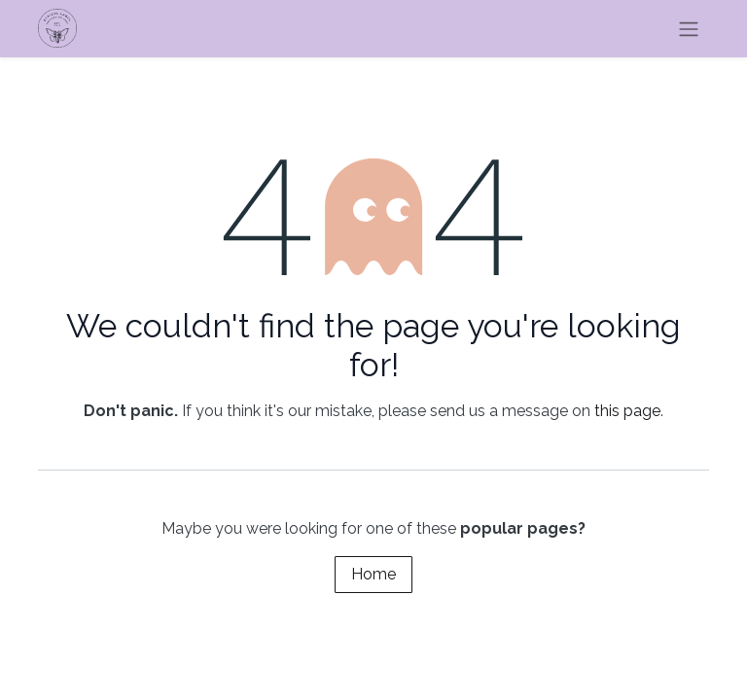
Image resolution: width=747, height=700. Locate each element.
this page (627, 411)
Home (373, 574)
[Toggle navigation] (689, 29)
